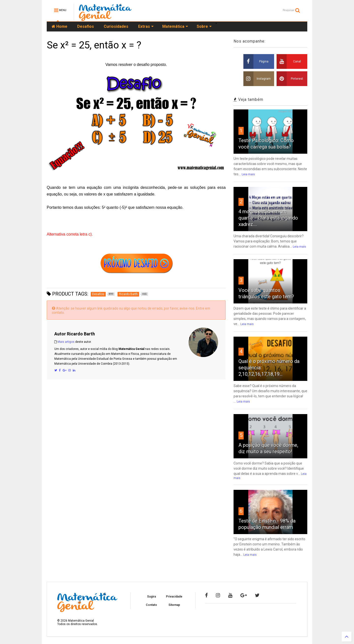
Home (59, 26)
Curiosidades (116, 26)
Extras (146, 26)
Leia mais (248, 174)
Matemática (175, 26)
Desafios (86, 26)
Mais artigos (66, 342)
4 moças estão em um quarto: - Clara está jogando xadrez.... (268, 218)
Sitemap (174, 605)
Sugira (151, 597)
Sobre (204, 26)
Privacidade (174, 597)
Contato (151, 605)
